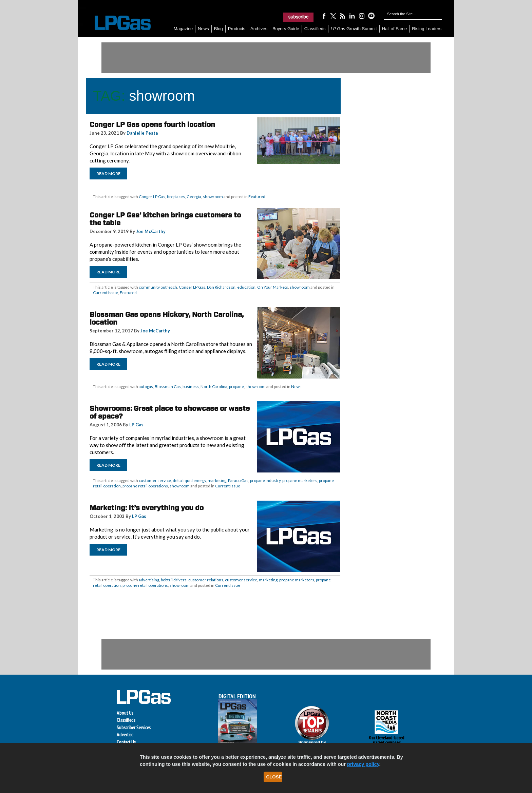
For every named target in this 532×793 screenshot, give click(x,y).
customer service (155, 480)
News (203, 29)
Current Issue (106, 293)
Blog (218, 29)
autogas (146, 386)
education (246, 287)
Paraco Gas (238, 480)
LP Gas (136, 425)
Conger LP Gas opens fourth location (152, 124)
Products (237, 29)
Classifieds (315, 29)
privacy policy (363, 764)
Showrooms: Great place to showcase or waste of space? (170, 412)
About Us (125, 713)
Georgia (194, 197)
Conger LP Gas (152, 197)
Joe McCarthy (151, 231)
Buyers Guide (286, 29)
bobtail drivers (174, 580)
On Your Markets (273, 287)
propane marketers (300, 480)
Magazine (183, 29)
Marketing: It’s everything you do (147, 508)
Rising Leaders (427, 29)
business (191, 386)
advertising (149, 580)
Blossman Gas (168, 386)
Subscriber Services (134, 727)
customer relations (206, 580)
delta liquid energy (189, 480)
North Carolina (214, 386)
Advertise (125, 734)
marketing (217, 480)
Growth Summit (354, 29)
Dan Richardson (221, 287)
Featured (257, 197)
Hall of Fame (395, 29)
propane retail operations (145, 486)
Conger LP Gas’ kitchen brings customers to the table (165, 219)
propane (236, 386)
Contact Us (126, 742)
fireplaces (176, 197)
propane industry (265, 480)
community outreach (158, 287)
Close (274, 777)
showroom (213, 197)
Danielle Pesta (142, 133)
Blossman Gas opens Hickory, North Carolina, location (167, 318)
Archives (259, 29)
